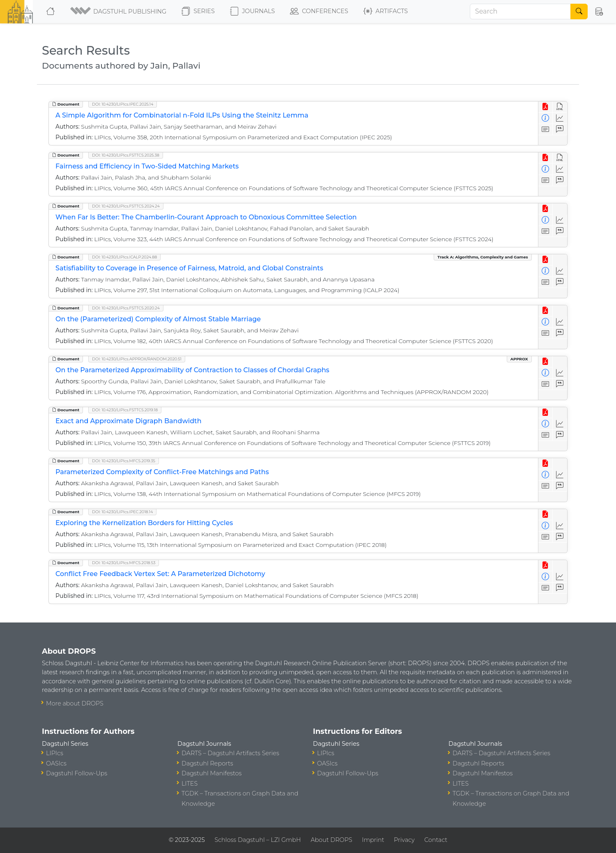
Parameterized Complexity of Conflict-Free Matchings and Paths (162, 472)
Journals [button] (252, 12)
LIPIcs (55, 753)
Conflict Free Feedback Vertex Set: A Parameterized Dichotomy (160, 574)
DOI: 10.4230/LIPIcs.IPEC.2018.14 (122, 512)
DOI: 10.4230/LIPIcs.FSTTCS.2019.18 (125, 410)
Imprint (373, 840)
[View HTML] (560, 107)
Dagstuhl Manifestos (211, 773)
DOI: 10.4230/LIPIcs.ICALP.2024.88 (124, 257)
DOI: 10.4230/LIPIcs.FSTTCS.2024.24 (126, 206)
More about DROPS (75, 703)
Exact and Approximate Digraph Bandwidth (129, 421)
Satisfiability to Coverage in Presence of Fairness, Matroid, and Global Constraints (189, 268)
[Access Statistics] (560, 118)
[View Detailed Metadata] (546, 118)
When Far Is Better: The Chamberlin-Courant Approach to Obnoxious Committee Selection (206, 217)
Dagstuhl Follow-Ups (77, 773)
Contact (436, 840)
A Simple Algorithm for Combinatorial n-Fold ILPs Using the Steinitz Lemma (182, 115)
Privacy (404, 840)
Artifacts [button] (386, 12)
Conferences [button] (319, 12)
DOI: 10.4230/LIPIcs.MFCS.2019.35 (124, 461)
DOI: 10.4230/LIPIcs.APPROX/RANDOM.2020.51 (137, 359)
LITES (190, 784)
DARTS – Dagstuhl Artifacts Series (230, 753)
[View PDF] (546, 107)
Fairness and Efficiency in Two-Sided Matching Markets (147, 166)
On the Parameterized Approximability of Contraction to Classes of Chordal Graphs (192, 370)
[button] (119, 12)
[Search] (520, 12)
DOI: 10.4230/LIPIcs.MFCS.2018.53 (124, 563)
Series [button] (198, 12)
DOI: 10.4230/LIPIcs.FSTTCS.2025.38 (126, 155)
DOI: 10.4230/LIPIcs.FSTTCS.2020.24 (126, 308)
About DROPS (331, 840)
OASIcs (56, 763)
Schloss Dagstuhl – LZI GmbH (257, 840)
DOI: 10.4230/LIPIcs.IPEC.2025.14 (123, 104)
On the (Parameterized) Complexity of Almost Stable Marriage (158, 319)
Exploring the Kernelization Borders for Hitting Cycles (144, 523)
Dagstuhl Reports (207, 763)
